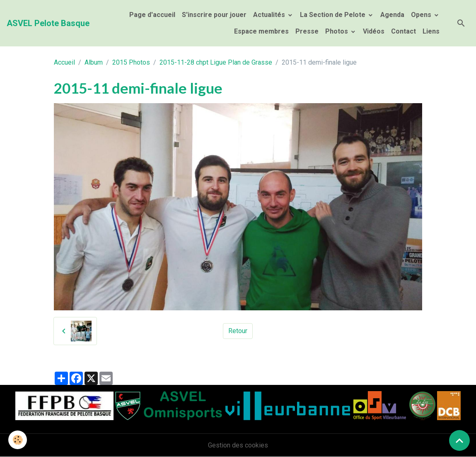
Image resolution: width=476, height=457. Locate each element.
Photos (337, 31)
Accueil (64, 62)
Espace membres (261, 31)
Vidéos (374, 31)
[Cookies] (18, 440)
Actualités (270, 15)
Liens (431, 31)
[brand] (48, 23)
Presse (307, 31)
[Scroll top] (459, 440)
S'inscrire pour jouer (214, 15)
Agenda (392, 15)
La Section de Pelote (333, 15)
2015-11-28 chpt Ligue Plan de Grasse (216, 62)
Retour (238, 331)
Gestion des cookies (238, 445)
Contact (404, 31)
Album (94, 62)
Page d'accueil (152, 15)
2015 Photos (131, 62)
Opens (422, 15)
